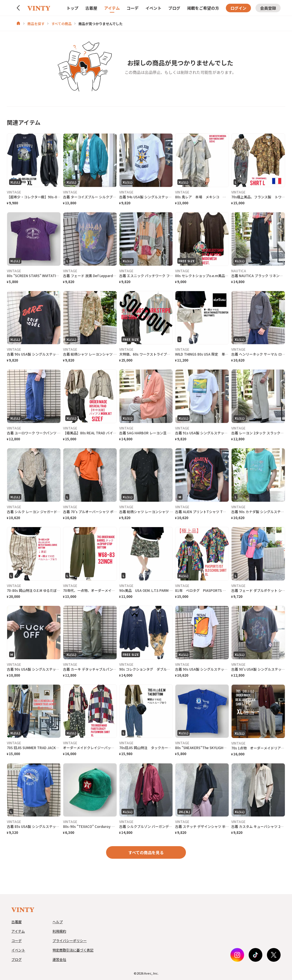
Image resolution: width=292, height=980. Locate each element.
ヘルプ (58, 922)
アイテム (112, 8)
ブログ (174, 8)
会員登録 (268, 8)
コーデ (133, 8)
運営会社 (59, 959)
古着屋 (91, 8)
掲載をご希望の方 (203, 8)
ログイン (238, 8)
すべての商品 (61, 24)
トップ (72, 8)
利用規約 (59, 931)
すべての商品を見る (146, 852)
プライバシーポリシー (70, 940)
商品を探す (36, 24)
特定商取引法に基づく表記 (73, 950)
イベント (153, 8)
